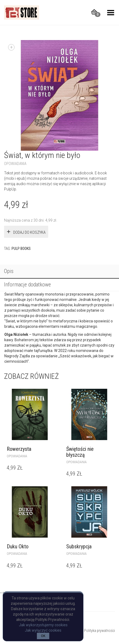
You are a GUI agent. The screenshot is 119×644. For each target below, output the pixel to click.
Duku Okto (18, 546)
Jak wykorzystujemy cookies (43, 625)
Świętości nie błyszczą (80, 452)
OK (43, 636)
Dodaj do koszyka (29, 232)
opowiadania (15, 164)
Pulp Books (21, 249)
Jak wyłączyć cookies (43, 630)
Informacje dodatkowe (27, 285)
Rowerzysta (19, 449)
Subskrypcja (79, 546)
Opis (9, 271)
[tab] (59, 272)
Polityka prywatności (99, 631)
